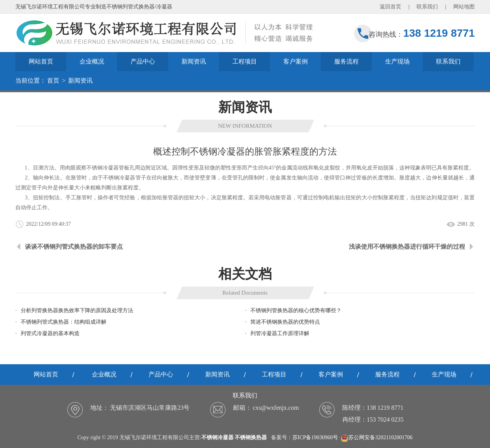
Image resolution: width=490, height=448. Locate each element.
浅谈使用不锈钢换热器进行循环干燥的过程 (407, 247)
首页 (53, 81)
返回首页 (390, 7)
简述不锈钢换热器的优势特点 (285, 322)
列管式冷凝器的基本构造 (50, 333)
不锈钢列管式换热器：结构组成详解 (64, 322)
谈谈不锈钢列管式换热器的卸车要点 (74, 247)
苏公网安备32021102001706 (376, 437)
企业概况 (92, 61)
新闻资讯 (194, 61)
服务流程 (346, 61)
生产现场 (397, 61)
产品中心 (143, 61)
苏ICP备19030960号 (315, 437)
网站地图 (464, 7)
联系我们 (427, 7)
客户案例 (296, 61)
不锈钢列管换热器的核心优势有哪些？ (296, 310)
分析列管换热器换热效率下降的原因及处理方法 (77, 310)
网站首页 (41, 61)
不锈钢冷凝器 (119, 178)
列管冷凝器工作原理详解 (280, 333)
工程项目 (245, 61)
